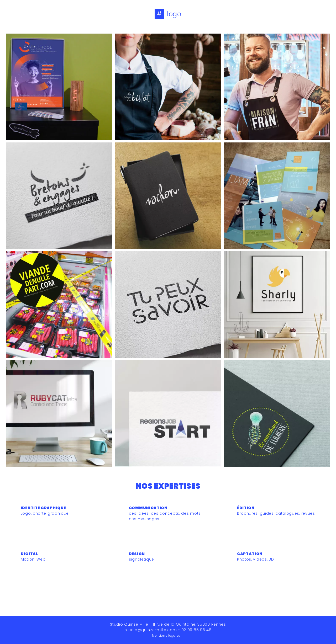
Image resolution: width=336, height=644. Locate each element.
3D (271, 559)
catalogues (287, 513)
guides (267, 513)
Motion (28, 559)
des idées (139, 513)
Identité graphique (43, 508)
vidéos (260, 559)
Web (41, 559)
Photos (244, 559)
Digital (30, 554)
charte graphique (51, 513)
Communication (148, 508)
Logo (26, 513)
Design (137, 554)
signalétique (141, 559)
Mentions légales (166, 636)
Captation (250, 554)
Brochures (247, 513)
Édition (246, 508)
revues (308, 513)
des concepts (165, 513)
